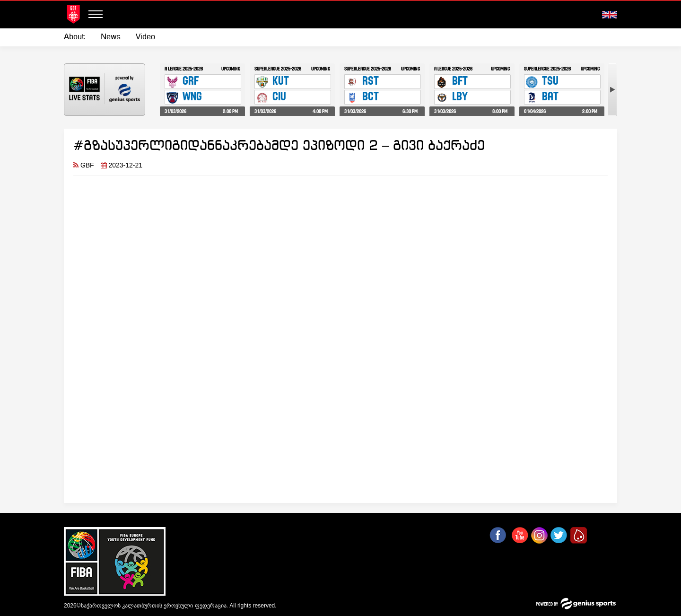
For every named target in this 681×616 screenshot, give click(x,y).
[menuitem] (79, 37)
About (75, 37)
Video (145, 37)
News (111, 37)
